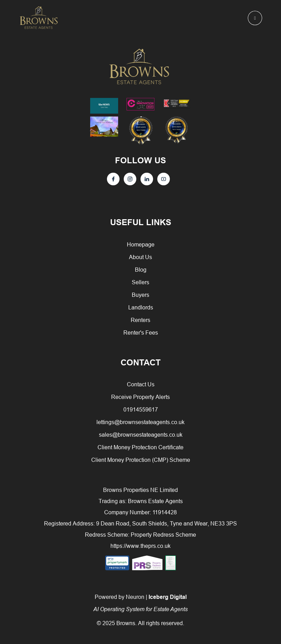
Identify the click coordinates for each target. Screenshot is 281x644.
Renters (140, 320)
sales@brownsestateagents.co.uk (141, 435)
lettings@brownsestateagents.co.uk (140, 422)
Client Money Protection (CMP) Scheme (141, 460)
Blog (141, 270)
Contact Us (141, 384)
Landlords (141, 307)
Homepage (141, 244)
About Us (140, 257)
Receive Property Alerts (140, 397)
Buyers (140, 295)
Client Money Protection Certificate (140, 447)
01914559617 (141, 409)
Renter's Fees (141, 332)
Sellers (140, 282)
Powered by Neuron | (140, 603)
